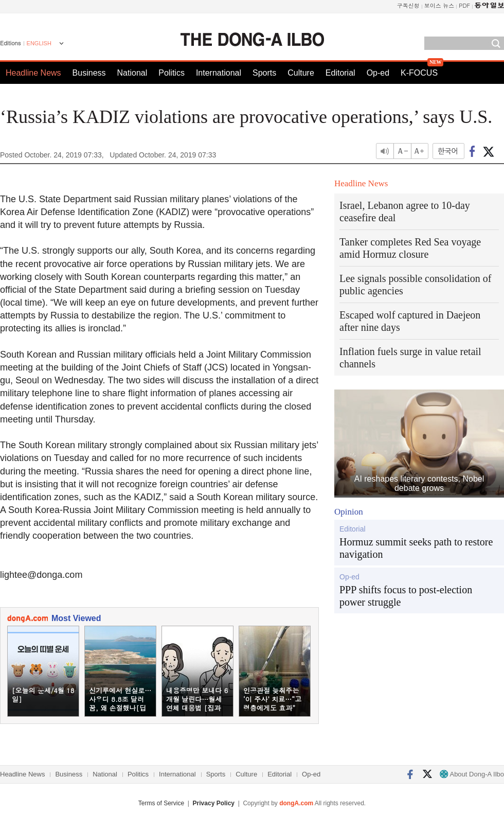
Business (89, 73)
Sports (264, 73)
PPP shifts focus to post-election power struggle (406, 596)
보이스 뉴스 (439, 5)
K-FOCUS (419, 73)
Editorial (340, 73)
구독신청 (408, 5)
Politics (172, 73)
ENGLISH (39, 43)
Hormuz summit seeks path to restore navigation (416, 548)
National (132, 73)
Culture (301, 73)
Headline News (33, 73)
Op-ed (378, 73)
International (219, 73)
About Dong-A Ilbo (472, 774)
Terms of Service (161, 803)
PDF (464, 5)
